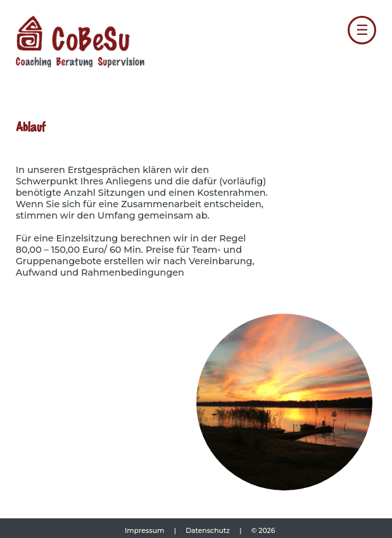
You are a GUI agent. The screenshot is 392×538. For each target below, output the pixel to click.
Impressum (145, 531)
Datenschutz (209, 531)
